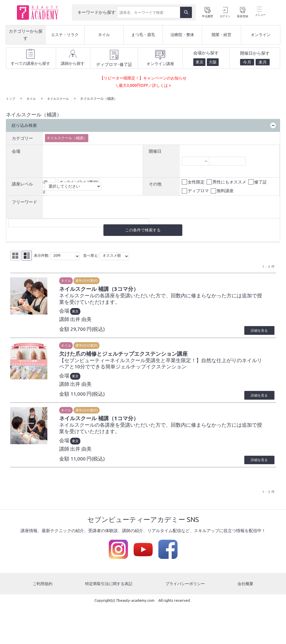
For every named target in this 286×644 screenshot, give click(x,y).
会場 (16, 151)
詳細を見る (256, 332)
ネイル (77, 281)
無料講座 (223, 191)
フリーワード (25, 202)
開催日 (155, 151)
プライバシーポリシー (186, 589)
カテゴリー (22, 138)
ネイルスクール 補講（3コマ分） (120, 290)
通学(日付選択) (98, 281)
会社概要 (246, 589)
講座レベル (22, 184)
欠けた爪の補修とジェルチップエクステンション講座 (151, 356)
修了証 (258, 182)
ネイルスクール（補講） (67, 138)
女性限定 (194, 182)
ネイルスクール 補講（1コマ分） (120, 423)
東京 (87, 313)
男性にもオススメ (227, 182)
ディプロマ (196, 191)
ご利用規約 (42, 589)
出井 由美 (92, 321)
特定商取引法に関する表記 (109, 589)
